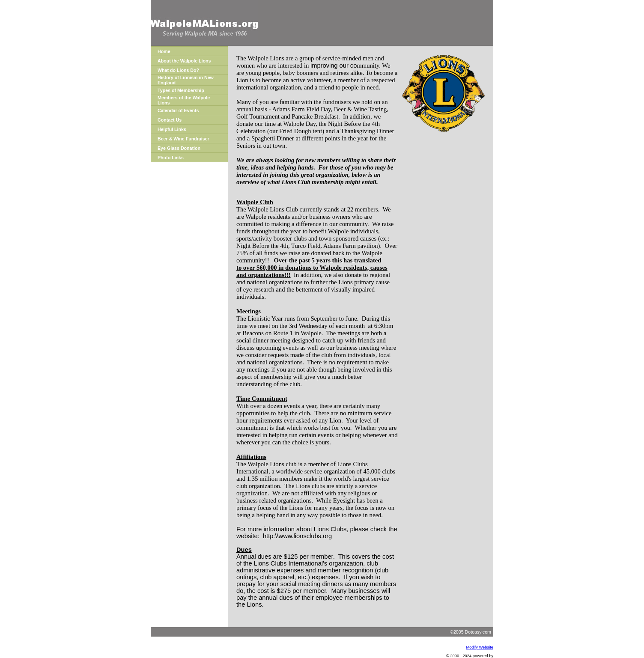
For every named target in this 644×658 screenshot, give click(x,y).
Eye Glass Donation (179, 148)
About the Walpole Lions (184, 61)
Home (164, 51)
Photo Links (171, 158)
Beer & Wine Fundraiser (183, 139)
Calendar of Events (178, 110)
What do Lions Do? (178, 70)
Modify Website (480, 647)
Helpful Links (172, 129)
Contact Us (170, 120)
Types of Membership (181, 90)
